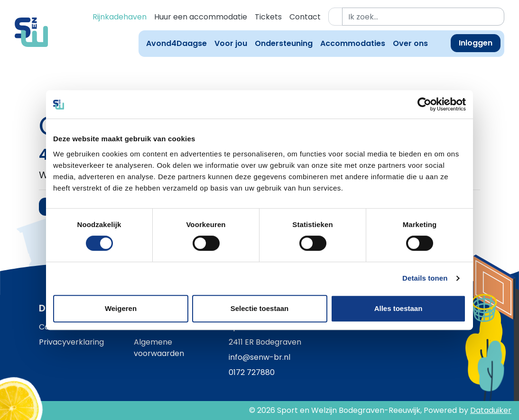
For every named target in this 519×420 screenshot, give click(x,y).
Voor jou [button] (231, 43)
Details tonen (425, 278)
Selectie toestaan (260, 308)
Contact (305, 17)
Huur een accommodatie (201, 17)
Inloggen (476, 43)
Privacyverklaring (71, 342)
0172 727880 (252, 372)
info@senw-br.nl (259, 357)
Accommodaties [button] (353, 43)
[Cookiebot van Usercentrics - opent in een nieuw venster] (424, 104)
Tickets (268, 17)
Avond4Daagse (176, 43)
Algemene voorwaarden (159, 348)
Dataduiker (491, 410)
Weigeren (121, 308)
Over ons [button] (410, 43)
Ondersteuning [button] (284, 43)
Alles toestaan (399, 308)
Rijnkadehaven (120, 17)
